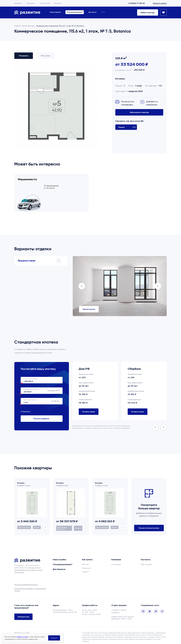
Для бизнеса (59, 566)
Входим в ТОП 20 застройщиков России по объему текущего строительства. (29, 567)
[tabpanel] (120, 283)
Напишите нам (23, 614)
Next (158, 283)
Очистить (26, 408)
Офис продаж (146, 561)
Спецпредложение (74, 12)
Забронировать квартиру (139, 112)
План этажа (45, 56)
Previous (82, 283)
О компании (116, 561)
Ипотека (85, 561)
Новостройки (55, 12)
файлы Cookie (22, 637)
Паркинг (127, 127)
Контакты (58, 3)
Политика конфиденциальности (26, 582)
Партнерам (45, 3)
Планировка (24, 56)
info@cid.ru (116, 610)
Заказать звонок (160, 3)
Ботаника (120, 79)
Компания (18, 3)
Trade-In (85, 569)
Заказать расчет (89, 306)
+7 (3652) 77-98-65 (136, 3)
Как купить (31, 3)
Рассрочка (86, 565)
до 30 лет (40, 398)
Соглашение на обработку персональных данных (30, 587)
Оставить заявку (89, 409)
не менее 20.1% (40, 388)
